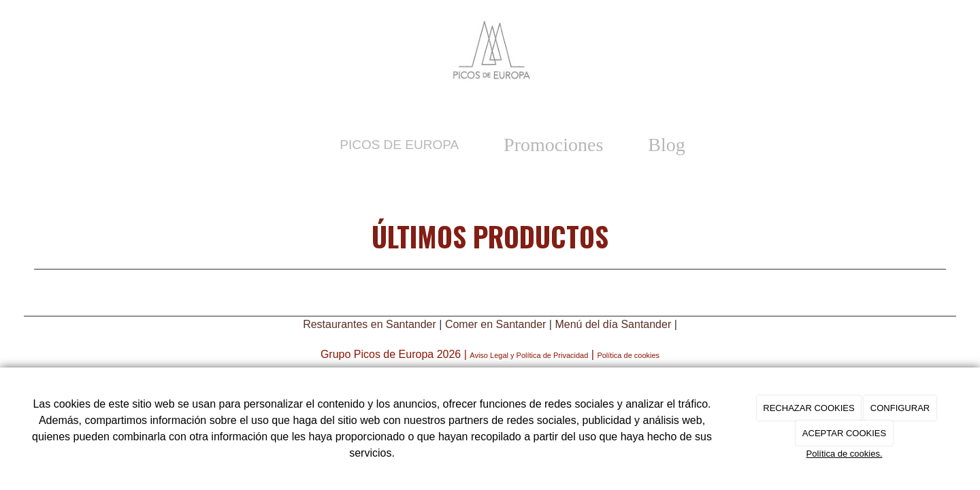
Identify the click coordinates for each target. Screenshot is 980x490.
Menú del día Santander (613, 324)
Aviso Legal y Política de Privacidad (529, 355)
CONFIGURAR (900, 408)
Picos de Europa (399, 145)
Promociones (553, 145)
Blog (666, 145)
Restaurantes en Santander (370, 324)
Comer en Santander (496, 324)
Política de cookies (628, 355)
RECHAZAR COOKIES (808, 408)
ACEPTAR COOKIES (844, 433)
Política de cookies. (844, 454)
